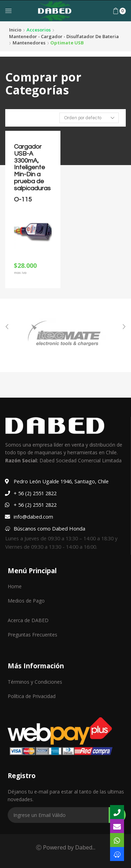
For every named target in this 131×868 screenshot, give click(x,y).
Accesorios (39, 30)
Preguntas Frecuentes (32, 635)
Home (15, 586)
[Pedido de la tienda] (89, 118)
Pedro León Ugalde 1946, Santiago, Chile (61, 481)
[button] (7, 327)
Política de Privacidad (32, 696)
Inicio (15, 30)
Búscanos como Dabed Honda (49, 528)
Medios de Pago (26, 601)
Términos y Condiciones (35, 682)
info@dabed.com (33, 517)
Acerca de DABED (28, 620)
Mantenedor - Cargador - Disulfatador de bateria (64, 36)
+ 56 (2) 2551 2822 (35, 493)
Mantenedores (29, 43)
